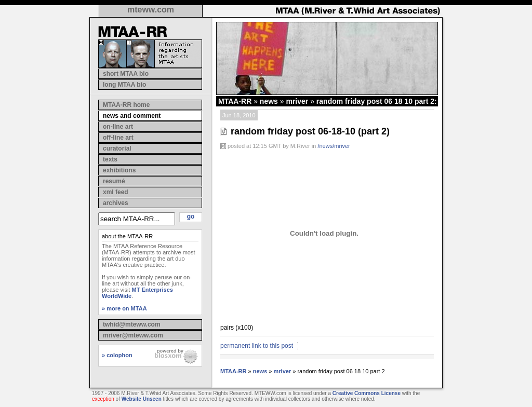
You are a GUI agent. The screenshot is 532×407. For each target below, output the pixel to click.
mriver (297, 101)
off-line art (118, 138)
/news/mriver (334, 146)
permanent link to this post (257, 346)
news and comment (132, 116)
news (269, 101)
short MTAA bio (126, 74)
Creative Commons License (367, 393)
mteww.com (151, 10)
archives (116, 203)
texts (110, 159)
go (191, 216)
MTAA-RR (235, 101)
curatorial (117, 148)
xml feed (116, 192)
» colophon (117, 355)
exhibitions (119, 170)
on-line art (118, 127)
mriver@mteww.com (133, 335)
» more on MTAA (124, 308)
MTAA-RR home (126, 105)
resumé (114, 181)
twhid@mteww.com (132, 324)
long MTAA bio (124, 85)
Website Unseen (142, 399)
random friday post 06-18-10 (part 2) (310, 131)
